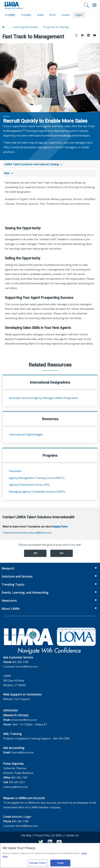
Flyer (7, 173)
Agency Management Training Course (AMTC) (37, 477)
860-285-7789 (20, 661)
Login (28, 816)
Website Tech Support (17, 698)
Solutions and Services (17, 576)
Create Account (12, 816)
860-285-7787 (19, 777)
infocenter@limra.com (24, 719)
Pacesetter (15, 470)
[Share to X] (76, 36)
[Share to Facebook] (82, 36)
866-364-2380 (61, 738)
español (66, 15)
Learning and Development (26, 27)
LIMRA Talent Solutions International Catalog (31, 164)
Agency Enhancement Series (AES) (29, 484)
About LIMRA (10, 608)
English (79, 15)
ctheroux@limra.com (15, 786)
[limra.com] (14, 5)
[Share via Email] (95, 36)
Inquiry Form (60, 526)
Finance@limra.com (22, 752)
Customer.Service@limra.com (21, 666)
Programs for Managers (57, 27)
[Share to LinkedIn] (88, 36)
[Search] (86, 5)
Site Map (26, 835)
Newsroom (9, 600)
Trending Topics (13, 584)
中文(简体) (26, 15)
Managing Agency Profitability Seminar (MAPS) (37, 491)
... (9, 27)
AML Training (12, 733)
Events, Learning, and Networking (25, 592)
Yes (35, 553)
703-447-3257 (17, 782)
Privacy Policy (42, 835)
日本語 (40, 15)
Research (8, 568)
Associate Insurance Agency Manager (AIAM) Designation (44, 397)
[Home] (3, 27)
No (62, 553)
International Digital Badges (26, 434)
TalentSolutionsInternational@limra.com (27, 532)
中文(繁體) (10, 15)
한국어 (53, 15)
